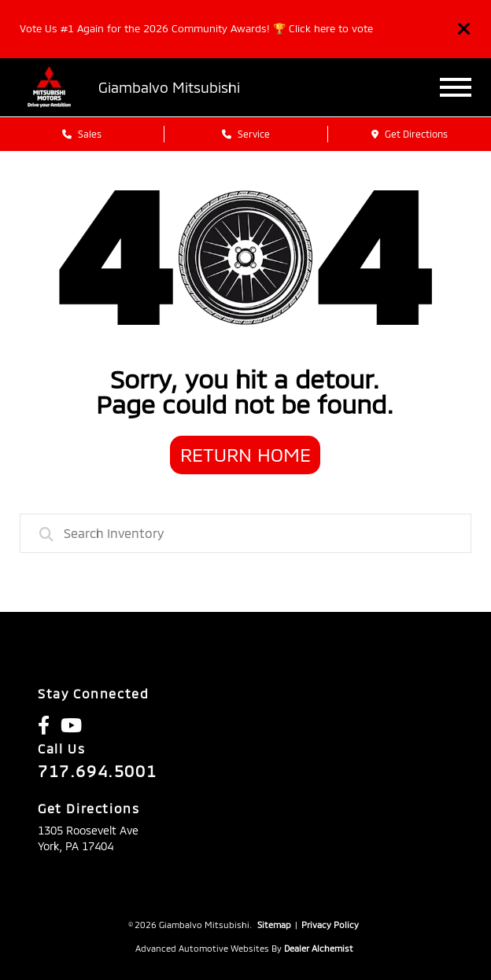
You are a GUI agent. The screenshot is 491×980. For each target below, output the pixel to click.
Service (246, 134)
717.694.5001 (97, 771)
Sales (82, 134)
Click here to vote (331, 28)
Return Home (245, 454)
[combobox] (245, 533)
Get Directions (410, 134)
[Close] (464, 29)
